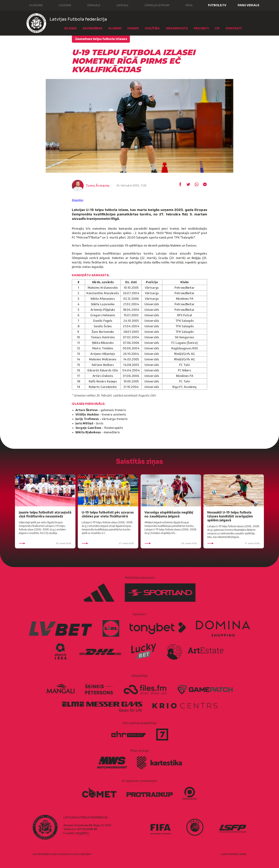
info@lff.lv (82, 833)
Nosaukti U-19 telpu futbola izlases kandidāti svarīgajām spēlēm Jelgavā (230, 516)
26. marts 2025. (171, 543)
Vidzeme (61, 5)
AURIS (243, 854)
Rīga (185, 5)
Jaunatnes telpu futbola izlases (101, 39)
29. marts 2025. (45, 543)
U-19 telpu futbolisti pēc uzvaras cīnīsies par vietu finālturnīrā (108, 514)
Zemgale (90, 5)
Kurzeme (32, 5)
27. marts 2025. (108, 543)
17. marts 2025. (234, 543)
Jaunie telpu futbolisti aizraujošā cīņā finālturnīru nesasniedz (45, 514)
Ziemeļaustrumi (153, 5)
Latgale (119, 5)
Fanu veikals (248, 5)
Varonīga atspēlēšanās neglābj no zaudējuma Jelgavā (169, 514)
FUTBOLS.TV (217, 5)
